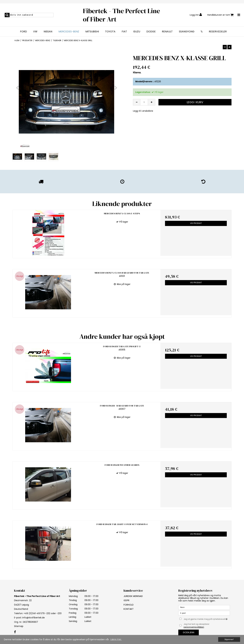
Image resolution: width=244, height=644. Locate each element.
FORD (23, 32)
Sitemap (19, 613)
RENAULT (167, 32)
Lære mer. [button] (116, 639)
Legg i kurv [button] (195, 102)
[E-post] (204, 600)
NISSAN (48, 32)
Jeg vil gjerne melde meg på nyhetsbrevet (207, 605)
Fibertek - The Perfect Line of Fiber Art (121, 15)
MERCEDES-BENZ (69, 32)
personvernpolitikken (194, 614)
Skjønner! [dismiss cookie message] (229, 639)
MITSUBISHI (92, 32)
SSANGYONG (187, 32)
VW (35, 32)
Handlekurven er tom (220, 15)
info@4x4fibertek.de (34, 604)
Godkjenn (189, 619)
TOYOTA (110, 32)
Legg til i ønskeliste (143, 111)
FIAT (124, 32)
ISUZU (137, 32)
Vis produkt (196, 223)
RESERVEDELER (218, 32)
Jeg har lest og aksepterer (196, 612)
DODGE (151, 32)
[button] (225, 47)
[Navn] (204, 594)
